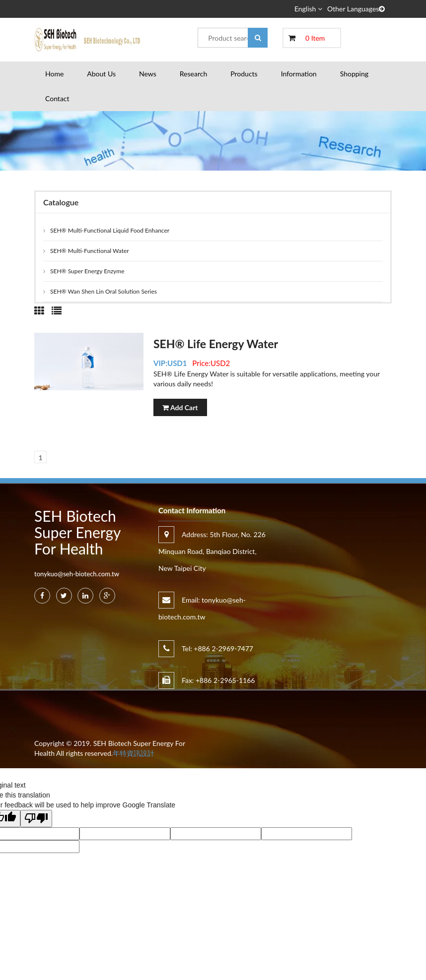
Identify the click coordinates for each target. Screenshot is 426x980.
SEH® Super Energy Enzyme (87, 271)
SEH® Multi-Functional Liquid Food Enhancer (110, 230)
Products (244, 74)
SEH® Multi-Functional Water (90, 251)
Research (193, 74)
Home (54, 74)
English (308, 9)
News (148, 74)
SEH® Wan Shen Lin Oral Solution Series (104, 291)
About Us (101, 74)
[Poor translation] (36, 819)
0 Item (315, 38)
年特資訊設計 (134, 753)
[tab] (39, 310)
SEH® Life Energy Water (216, 344)
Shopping (354, 74)
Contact (57, 98)
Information (299, 74)
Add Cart (180, 407)
